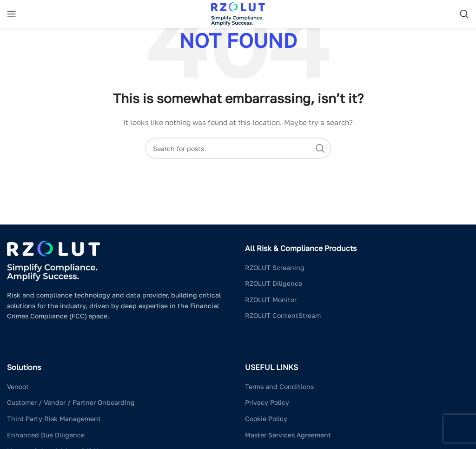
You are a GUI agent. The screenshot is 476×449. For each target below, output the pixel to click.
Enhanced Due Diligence (46, 435)
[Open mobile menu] (12, 14)
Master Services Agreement (288, 435)
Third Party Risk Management (54, 419)
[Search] (464, 14)
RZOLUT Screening (275, 267)
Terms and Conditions (279, 386)
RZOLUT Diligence (274, 283)
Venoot (18, 386)
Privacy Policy (267, 402)
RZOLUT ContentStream (283, 315)
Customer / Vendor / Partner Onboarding (71, 402)
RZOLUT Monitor (271, 300)
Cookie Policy (266, 419)
